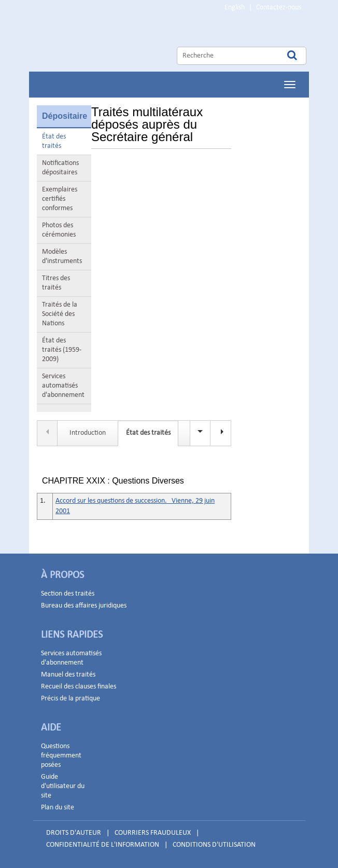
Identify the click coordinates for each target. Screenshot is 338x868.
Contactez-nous (279, 8)
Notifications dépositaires (60, 168)
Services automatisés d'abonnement (63, 386)
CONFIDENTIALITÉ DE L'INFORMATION (103, 845)
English (235, 8)
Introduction (88, 433)
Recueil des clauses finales (79, 687)
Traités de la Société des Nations (60, 314)
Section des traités (68, 594)
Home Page (135, 44)
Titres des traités (56, 283)
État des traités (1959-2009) (62, 350)
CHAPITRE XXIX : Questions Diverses (113, 481)
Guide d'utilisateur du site (63, 786)
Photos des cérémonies (59, 230)
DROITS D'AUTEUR (74, 833)
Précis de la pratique (71, 699)
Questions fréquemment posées (61, 756)
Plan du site (58, 808)
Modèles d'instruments (62, 257)
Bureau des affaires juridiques (84, 606)
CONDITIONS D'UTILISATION (214, 845)
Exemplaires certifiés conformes (60, 199)
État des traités (54, 141)
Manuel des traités (68, 675)
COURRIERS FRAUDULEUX (153, 833)
